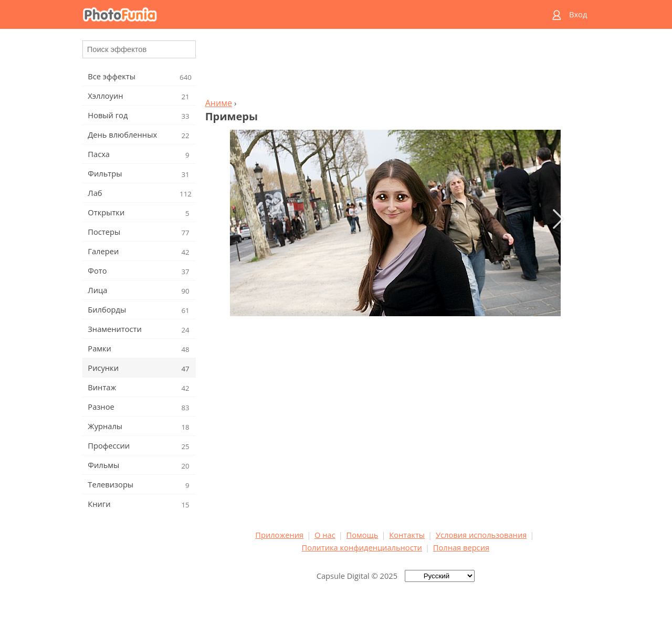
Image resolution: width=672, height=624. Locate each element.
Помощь (363, 535)
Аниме (219, 103)
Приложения (279, 535)
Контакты (407, 535)
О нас (325, 535)
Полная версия (461, 547)
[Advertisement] (395, 66)
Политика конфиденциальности (362, 547)
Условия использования (481, 535)
